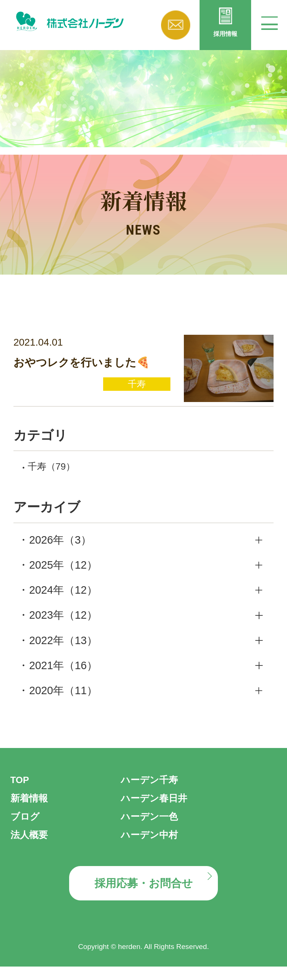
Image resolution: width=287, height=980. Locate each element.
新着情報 (32, 806)
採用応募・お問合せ (143, 894)
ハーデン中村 (154, 842)
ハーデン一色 (154, 824)
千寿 (57, 473)
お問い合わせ (176, 25)
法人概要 (32, 842)
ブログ (27, 824)
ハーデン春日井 (159, 806)
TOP (21, 787)
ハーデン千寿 (154, 787)
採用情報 (225, 39)
